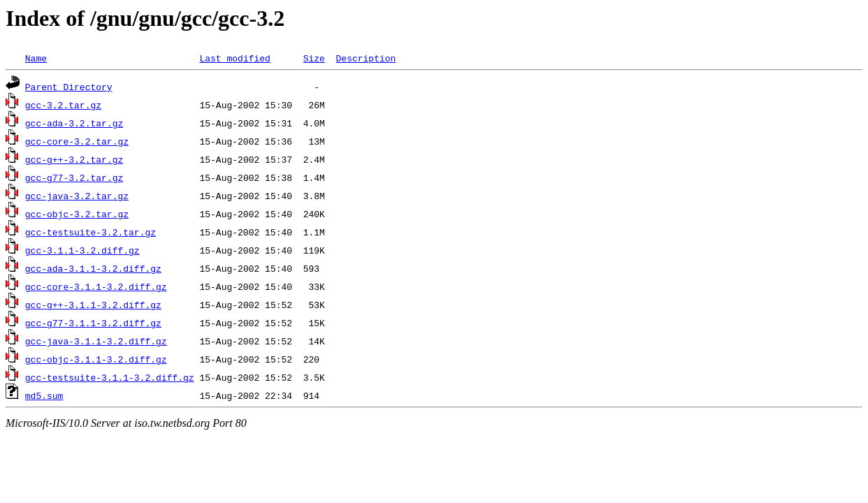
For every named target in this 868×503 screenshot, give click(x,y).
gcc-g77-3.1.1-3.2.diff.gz (93, 323)
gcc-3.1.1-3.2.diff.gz (82, 250)
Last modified (234, 58)
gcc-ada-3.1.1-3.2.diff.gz (93, 268)
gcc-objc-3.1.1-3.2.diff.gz (96, 359)
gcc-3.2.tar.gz (63, 105)
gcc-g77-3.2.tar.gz (74, 177)
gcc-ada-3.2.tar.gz (74, 123)
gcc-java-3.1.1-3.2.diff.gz (96, 341)
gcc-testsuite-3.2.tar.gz (91, 232)
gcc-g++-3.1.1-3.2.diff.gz (93, 305)
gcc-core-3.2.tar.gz (77, 141)
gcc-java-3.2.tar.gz (77, 196)
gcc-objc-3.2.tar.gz (77, 214)
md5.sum (44, 395)
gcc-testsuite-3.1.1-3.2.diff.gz (110, 377)
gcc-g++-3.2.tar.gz (74, 159)
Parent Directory (69, 87)
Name (36, 58)
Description (366, 58)
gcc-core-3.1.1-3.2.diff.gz (96, 286)
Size (314, 58)
